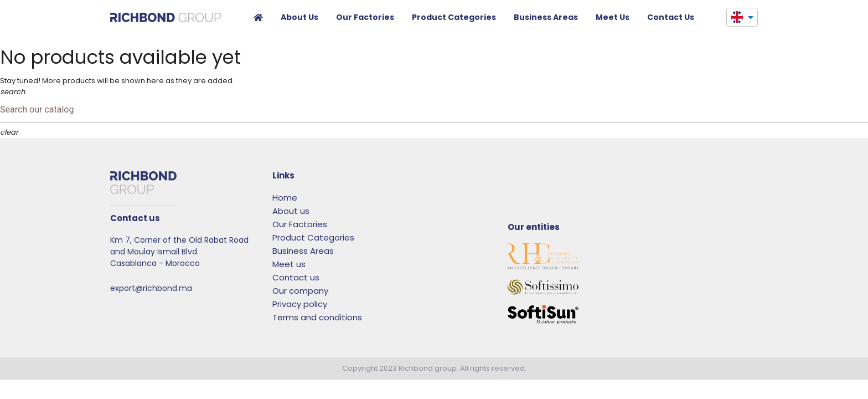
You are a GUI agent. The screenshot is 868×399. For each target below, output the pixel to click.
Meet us (613, 17)
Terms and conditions (317, 317)
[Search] (434, 110)
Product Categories (454, 17)
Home (258, 19)
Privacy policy (300, 304)
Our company (300, 291)
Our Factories (365, 17)
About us (299, 17)
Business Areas (546, 17)
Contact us (296, 277)
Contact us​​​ (671, 17)
